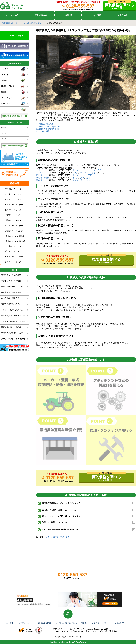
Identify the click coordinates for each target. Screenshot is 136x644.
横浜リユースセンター (14, 226)
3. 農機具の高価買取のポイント (49, 129)
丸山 (88, 178)
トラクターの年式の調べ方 (12, 310)
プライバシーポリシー (98, 623)
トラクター (41, 170)
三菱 (100, 170)
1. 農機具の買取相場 (45, 124)
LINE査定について (25, 623)
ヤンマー (84, 170)
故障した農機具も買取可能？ (58, 537)
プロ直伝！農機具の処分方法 (13, 321)
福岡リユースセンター (14, 262)
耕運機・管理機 (43, 178)
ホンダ (75, 178)
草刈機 (39, 180)
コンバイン (41, 173)
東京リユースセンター (14, 210)
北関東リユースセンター (15, 220)
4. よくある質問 (43, 131)
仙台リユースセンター (14, 194)
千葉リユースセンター (14, 205)
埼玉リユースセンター (14, 199)
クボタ (75, 170)
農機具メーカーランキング (12, 287)
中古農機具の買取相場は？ (12, 292)
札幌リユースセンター (14, 189)
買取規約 (83, 623)
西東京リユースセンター (15, 215)
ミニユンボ (14, 110)
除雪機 (14, 92)
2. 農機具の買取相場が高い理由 (49, 127)
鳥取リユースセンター (14, 251)
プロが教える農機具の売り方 (66, 623)
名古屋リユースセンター (15, 231)
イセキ (93, 170)
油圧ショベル (14, 104)
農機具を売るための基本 (11, 275)
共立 (82, 178)
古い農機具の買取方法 (10, 298)
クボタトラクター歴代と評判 (13, 339)
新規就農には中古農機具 (11, 327)
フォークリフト (14, 98)
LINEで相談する (17, 36)
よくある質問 (95, 15)
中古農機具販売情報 (43, 623)
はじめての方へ (13, 15)
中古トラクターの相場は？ (12, 281)
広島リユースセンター (14, 256)
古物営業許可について (119, 623)
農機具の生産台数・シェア (12, 333)
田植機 (39, 175)
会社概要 (12, 623)
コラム (15, 270)
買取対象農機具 (15, 64)
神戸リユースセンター (14, 246)
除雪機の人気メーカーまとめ (13, 316)
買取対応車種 (41, 15)
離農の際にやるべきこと (11, 304)
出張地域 (68, 15)
